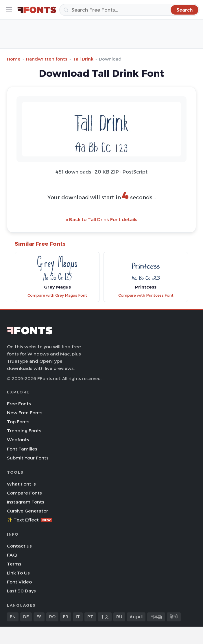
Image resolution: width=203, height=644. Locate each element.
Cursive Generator (27, 511)
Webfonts (18, 440)
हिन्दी (174, 617)
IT (78, 617)
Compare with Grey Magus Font (57, 295)
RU (119, 617)
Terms (14, 564)
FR (66, 617)
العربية (136, 617)
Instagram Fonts (26, 502)
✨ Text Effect (30, 520)
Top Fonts (18, 422)
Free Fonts (19, 404)
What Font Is (21, 484)
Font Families (22, 449)
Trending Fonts (24, 431)
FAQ (12, 555)
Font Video (19, 582)
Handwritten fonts (47, 59)
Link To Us (18, 573)
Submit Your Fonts (28, 458)
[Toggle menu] (9, 10)
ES (39, 617)
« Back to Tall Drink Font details (102, 219)
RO (52, 617)
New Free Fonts (25, 413)
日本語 (156, 617)
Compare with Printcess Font (146, 295)
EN (13, 617)
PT (90, 617)
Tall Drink (83, 59)
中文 (105, 617)
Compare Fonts (24, 493)
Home (14, 59)
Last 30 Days (21, 591)
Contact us (19, 546)
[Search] (129, 10)
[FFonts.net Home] (37, 10)
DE (26, 617)
